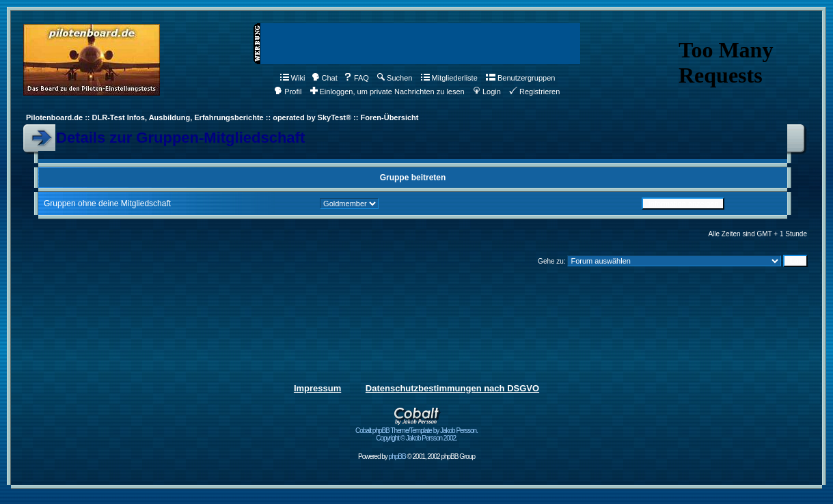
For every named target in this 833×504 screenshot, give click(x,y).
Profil (288, 92)
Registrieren (534, 92)
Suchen (395, 78)
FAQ (356, 78)
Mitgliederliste (449, 78)
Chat (325, 78)
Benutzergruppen (520, 78)
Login (487, 92)
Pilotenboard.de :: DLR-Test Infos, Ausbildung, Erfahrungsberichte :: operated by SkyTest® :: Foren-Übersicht (222, 117)
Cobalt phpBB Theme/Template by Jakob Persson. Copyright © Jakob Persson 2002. (416, 431)
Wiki (293, 78)
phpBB (397, 457)
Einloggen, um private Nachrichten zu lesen (387, 92)
